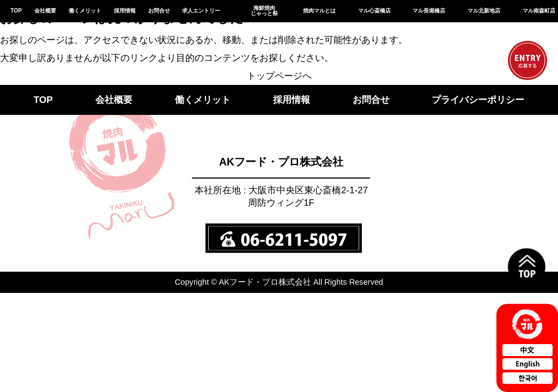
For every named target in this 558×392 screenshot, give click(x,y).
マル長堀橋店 (429, 11)
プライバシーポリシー (478, 100)
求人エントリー (201, 11)
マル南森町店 (539, 11)
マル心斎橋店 (374, 11)
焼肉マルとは (319, 11)
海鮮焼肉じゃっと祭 (264, 11)
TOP (16, 11)
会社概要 (45, 11)
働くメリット (85, 11)
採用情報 (125, 11)
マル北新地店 (484, 11)
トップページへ (279, 76)
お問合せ (159, 11)
